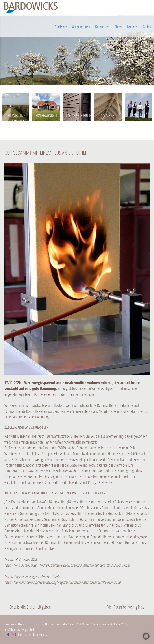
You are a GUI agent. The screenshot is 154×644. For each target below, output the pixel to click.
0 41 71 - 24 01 (118, 624)
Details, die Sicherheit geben (28, 607)
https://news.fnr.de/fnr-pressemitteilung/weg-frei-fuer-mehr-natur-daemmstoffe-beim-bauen (63, 582)
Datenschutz (40, 635)
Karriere (132, 26)
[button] (146, 636)
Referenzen (102, 26)
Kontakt (147, 26)
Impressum (24, 635)
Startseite (61, 26)
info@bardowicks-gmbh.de (20, 629)
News (118, 26)
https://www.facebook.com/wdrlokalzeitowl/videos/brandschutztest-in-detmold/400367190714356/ (68, 565)
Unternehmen (81, 26)
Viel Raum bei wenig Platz (128, 607)
